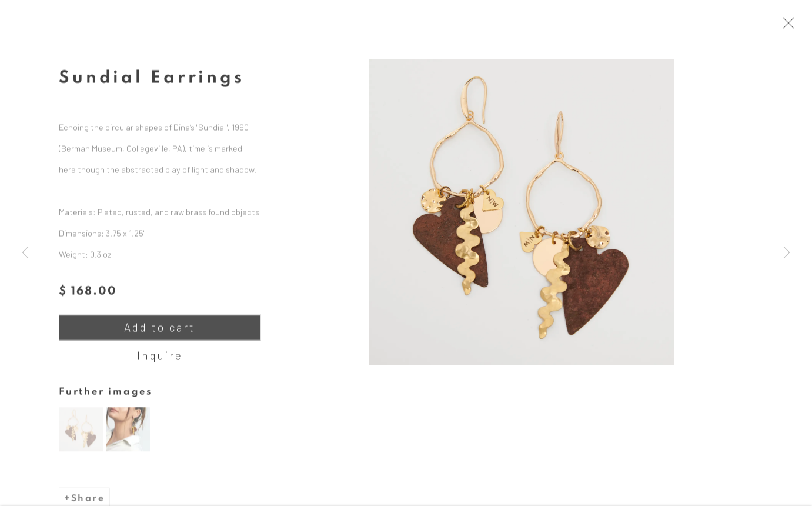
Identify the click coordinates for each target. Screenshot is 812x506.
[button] (81, 436)
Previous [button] (25, 253)
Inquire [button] (160, 362)
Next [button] (787, 253)
